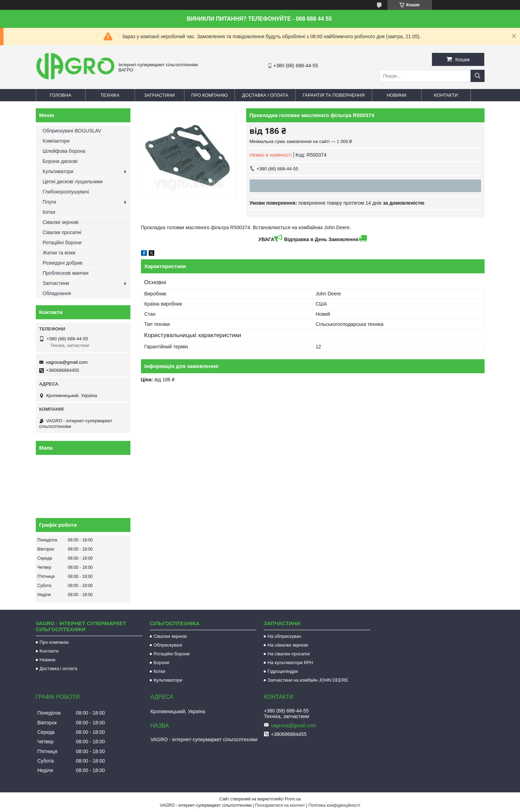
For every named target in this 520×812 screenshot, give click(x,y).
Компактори (56, 141)
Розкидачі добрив (63, 263)
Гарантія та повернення (334, 95)
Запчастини (160, 95)
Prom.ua (293, 799)
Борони (161, 663)
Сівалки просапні (62, 232)
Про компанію (210, 95)
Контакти (446, 95)
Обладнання (57, 293)
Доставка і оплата (265, 95)
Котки (49, 212)
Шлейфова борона (64, 151)
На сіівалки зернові (288, 645)
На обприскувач (284, 636)
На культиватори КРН (290, 663)
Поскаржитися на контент (280, 805)
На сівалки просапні (289, 654)
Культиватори (58, 171)
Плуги (49, 202)
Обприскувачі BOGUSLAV (72, 131)
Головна (61, 95)
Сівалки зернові (61, 222)
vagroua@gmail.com (67, 362)
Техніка (110, 95)
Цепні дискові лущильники (73, 182)
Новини (397, 95)
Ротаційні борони (62, 243)
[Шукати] (478, 76)
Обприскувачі (168, 645)
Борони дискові (60, 161)
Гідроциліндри (283, 671)
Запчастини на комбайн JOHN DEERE (308, 680)
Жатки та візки (59, 253)
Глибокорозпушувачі (66, 192)
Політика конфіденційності (335, 805)
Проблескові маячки (66, 273)
